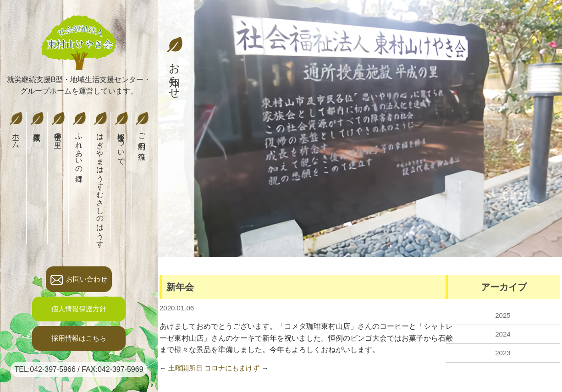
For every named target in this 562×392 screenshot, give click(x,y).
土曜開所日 (185, 368)
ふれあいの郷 (79, 141)
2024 (503, 334)
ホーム (16, 128)
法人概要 (37, 118)
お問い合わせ (79, 280)
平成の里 (58, 124)
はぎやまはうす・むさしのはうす (100, 178)
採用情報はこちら (79, 338)
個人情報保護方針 (79, 309)
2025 (503, 315)
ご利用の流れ (142, 134)
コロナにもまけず (232, 368)
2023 (503, 353)
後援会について (121, 137)
